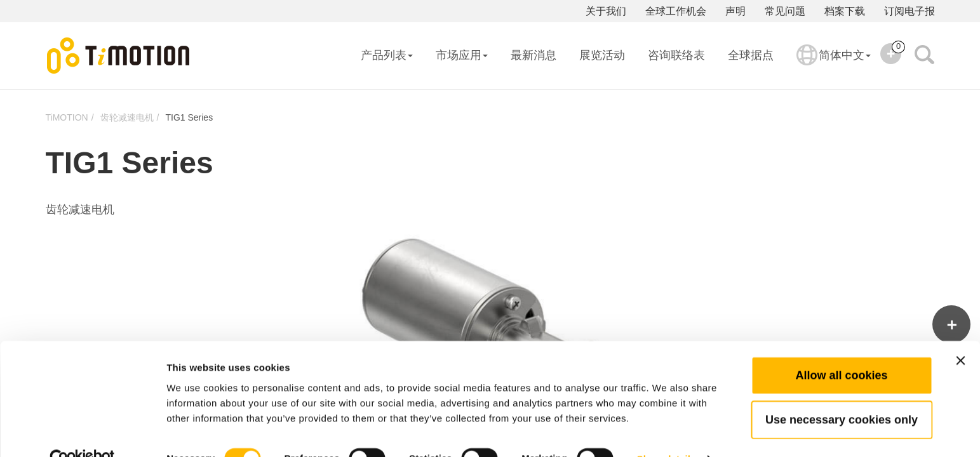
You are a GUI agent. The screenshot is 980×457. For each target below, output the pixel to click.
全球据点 (751, 55)
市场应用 (462, 55)
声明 (735, 11)
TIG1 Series (189, 117)
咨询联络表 (676, 55)
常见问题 (785, 11)
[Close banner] (960, 334)
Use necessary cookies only (842, 393)
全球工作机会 (676, 11)
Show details (667, 432)
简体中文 (834, 63)
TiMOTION (67, 117)
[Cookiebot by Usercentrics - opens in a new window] (82, 432)
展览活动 (602, 55)
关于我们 (606, 11)
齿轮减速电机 (127, 117)
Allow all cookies (841, 348)
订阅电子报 (910, 11)
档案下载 (845, 11)
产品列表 (387, 55)
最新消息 (534, 55)
